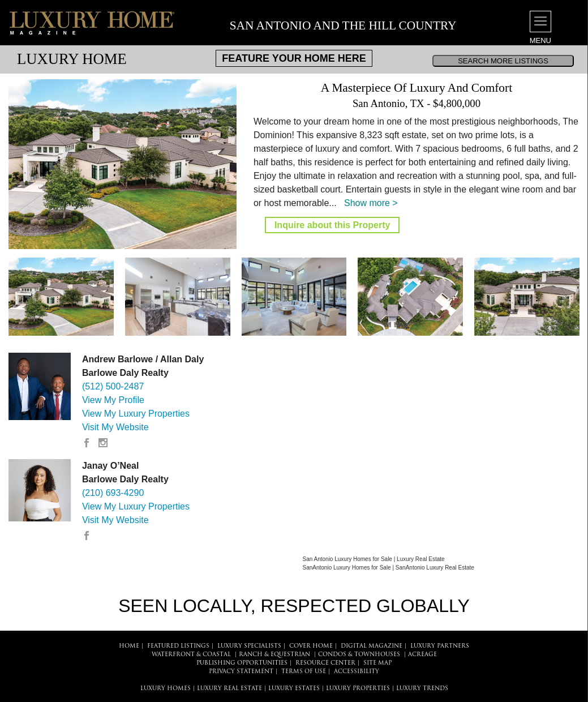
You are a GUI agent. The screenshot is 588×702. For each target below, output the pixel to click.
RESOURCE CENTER (325, 663)
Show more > (371, 203)
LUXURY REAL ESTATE (229, 689)
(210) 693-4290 (113, 493)
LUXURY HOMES (166, 689)
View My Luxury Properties (136, 414)
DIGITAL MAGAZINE (372, 646)
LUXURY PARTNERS (440, 646)
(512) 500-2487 (113, 386)
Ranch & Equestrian (274, 655)
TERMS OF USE (304, 672)
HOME (129, 646)
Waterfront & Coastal (191, 655)
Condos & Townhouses (359, 655)
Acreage (422, 655)
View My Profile (113, 400)
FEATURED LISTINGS (178, 646)
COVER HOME (311, 646)
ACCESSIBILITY (357, 672)
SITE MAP (377, 663)
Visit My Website (115, 427)
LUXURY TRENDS (422, 689)
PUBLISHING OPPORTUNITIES (242, 663)
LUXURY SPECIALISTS (249, 646)
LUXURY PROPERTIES (358, 689)
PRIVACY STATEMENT (241, 672)
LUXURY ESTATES (294, 689)
